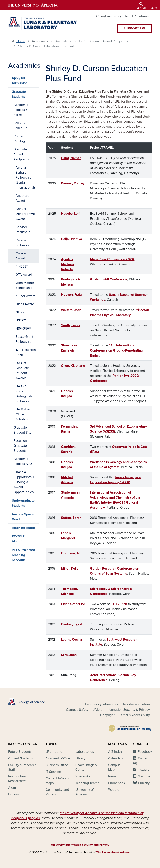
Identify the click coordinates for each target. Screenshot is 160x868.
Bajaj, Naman (71, 158)
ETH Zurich (119, 604)
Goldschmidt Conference (109, 279)
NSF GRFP (23, 329)
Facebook (145, 752)
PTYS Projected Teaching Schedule (23, 555)
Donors (13, 794)
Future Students (20, 752)
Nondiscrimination (136, 704)
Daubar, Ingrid (72, 624)
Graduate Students (19, 94)
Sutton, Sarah (71, 518)
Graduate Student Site (22, 430)
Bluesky (144, 783)
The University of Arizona (113, 852)
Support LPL (135, 28)
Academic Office (58, 758)
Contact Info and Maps (58, 781)
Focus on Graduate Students (20, 446)
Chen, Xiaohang (73, 366)
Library (80, 758)
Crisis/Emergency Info (112, 16)
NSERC (21, 320)
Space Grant (84, 776)
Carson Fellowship (24, 243)
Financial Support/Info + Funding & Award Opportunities (24, 482)
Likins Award (25, 304)
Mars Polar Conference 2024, (112, 259)
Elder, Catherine (73, 604)
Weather (114, 790)
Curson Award (21, 256)
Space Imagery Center (86, 767)
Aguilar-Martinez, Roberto (68, 264)
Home (21, 41)
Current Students (21, 758)
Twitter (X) (140, 761)
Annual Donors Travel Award (26, 214)
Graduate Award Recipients (21, 154)
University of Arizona (85, 792)
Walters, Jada (71, 310)
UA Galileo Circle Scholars (23, 414)
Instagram (145, 770)
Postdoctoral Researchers (17, 779)
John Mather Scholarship (25, 285)
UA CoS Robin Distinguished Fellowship (26, 394)
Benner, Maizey (73, 183)
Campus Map (114, 767)
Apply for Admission (20, 81)
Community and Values (57, 792)
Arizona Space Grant (23, 517)
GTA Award (24, 275)
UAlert (97, 710)
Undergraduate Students (23, 503)
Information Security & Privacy (128, 710)
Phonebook (117, 783)
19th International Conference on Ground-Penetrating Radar (116, 350)
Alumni (13, 788)
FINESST (22, 266)
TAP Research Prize (26, 352)
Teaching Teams (24, 528)
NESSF (21, 312)
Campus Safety (77, 710)
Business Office (57, 765)
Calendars (116, 758)
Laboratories (85, 752)
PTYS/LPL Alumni (19, 539)
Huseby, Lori (70, 214)
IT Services (54, 772)
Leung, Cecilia (72, 640)
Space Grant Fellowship (24, 339)
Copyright (107, 715)
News (112, 776)
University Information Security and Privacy (80, 845)
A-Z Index (115, 752)
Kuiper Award (26, 296)
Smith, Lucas (71, 325)
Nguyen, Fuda (71, 295)
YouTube (144, 776)
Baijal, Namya (72, 239)
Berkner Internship (23, 230)
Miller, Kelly (70, 569)
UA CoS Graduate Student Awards (22, 371)
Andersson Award (23, 198)
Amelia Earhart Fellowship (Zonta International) (25, 178)
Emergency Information (102, 704)
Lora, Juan (69, 655)
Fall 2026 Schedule (20, 126)
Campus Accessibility (134, 715)
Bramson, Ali (71, 553)
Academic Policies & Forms (21, 110)
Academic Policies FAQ (23, 461)
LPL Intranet (141, 16)
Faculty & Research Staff (22, 767)
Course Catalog (19, 139)
